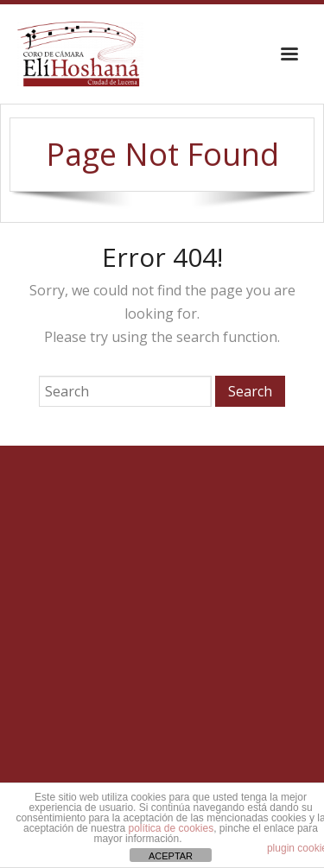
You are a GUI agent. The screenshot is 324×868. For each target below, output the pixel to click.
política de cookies (171, 828)
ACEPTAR (171, 856)
